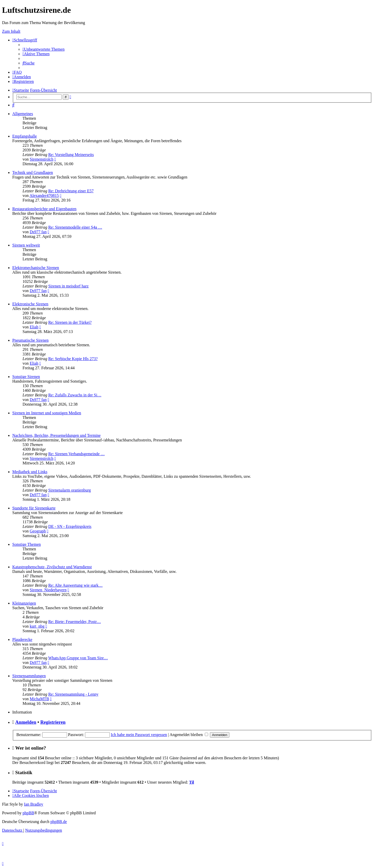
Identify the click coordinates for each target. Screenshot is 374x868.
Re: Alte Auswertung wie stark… (75, 585)
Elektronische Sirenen (30, 304)
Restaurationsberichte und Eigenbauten (44, 209)
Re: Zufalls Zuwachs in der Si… (75, 395)
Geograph (38, 531)
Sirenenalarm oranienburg (69, 490)
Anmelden (26, 722)
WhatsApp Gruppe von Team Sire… (78, 658)
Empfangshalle (25, 136)
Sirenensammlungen (29, 676)
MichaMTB (39, 699)
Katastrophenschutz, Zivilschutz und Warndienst (52, 567)
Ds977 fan (38, 232)
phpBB (28, 813)
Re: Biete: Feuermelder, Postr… (74, 622)
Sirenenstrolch (41, 159)
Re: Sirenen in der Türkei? (70, 322)
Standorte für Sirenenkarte (34, 508)
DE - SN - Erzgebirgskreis (70, 526)
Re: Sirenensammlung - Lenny (73, 694)
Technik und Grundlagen (33, 173)
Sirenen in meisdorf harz (68, 286)
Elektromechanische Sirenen (36, 268)
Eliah (34, 327)
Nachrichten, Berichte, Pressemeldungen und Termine (56, 435)
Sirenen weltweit (26, 245)
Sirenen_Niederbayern (48, 590)
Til (192, 782)
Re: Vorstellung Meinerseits (71, 155)
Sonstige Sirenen (26, 377)
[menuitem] (44, 49)
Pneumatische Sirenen (30, 340)
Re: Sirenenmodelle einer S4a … (75, 227)
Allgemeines (23, 114)
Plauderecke (22, 639)
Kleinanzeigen (24, 603)
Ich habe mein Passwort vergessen (139, 735)
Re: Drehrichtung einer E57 (71, 191)
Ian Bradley (34, 804)
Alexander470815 (44, 196)
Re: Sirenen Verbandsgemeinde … (76, 454)
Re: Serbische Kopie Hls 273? (73, 359)
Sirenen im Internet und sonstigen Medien (47, 413)
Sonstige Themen (26, 544)
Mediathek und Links (30, 472)
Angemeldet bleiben (189, 735)
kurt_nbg (37, 626)
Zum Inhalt (11, 31)
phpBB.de (59, 822)
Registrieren (53, 722)
